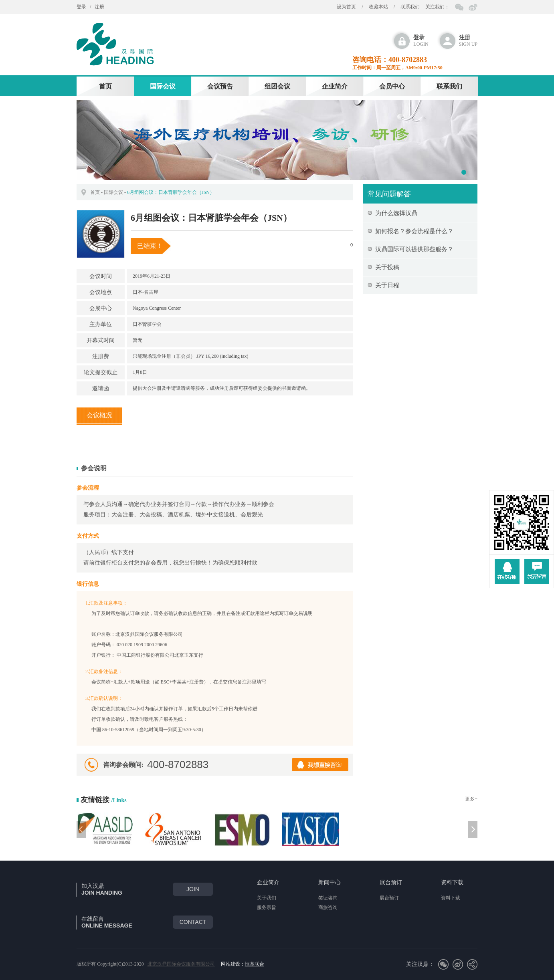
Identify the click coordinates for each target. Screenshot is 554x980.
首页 (105, 86)
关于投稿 (387, 267)
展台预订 (391, 882)
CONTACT (193, 922)
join (193, 889)
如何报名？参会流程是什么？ (414, 231)
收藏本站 (378, 7)
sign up (468, 41)
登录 (81, 7)
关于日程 (387, 285)
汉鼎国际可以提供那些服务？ (414, 249)
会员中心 (392, 86)
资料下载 (452, 882)
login (421, 41)
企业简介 (335, 86)
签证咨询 (328, 898)
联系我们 (410, 7)
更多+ (471, 799)
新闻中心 (330, 882)
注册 (99, 7)
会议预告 (220, 86)
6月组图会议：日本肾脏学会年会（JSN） (171, 192)
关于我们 (267, 898)
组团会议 (277, 86)
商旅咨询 (328, 907)
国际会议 (163, 86)
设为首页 (346, 7)
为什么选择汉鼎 (396, 213)
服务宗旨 (267, 907)
